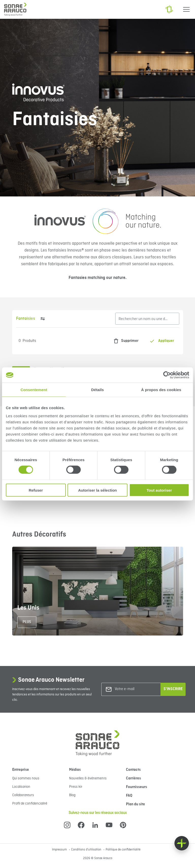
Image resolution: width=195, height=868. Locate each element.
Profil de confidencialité (30, 804)
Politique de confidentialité (123, 850)
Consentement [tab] (34, 390)
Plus (27, 622)
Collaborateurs (23, 795)
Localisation (21, 787)
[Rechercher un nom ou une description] (147, 319)
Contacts (133, 770)
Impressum (60, 850)
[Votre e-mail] (135, 689)
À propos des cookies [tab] (161, 390)
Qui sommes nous (26, 778)
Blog (72, 795)
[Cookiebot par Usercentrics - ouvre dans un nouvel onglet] (167, 375)
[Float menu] (182, 843)
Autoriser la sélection (98, 490)
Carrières (133, 778)
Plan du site (135, 804)
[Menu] (186, 9)
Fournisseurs (136, 787)
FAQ (129, 796)
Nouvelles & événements (88, 778)
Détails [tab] (97, 390)
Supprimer (125, 341)
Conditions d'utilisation (87, 850)
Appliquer (162, 341)
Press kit (76, 787)
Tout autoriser (159, 490)
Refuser (36, 490)
